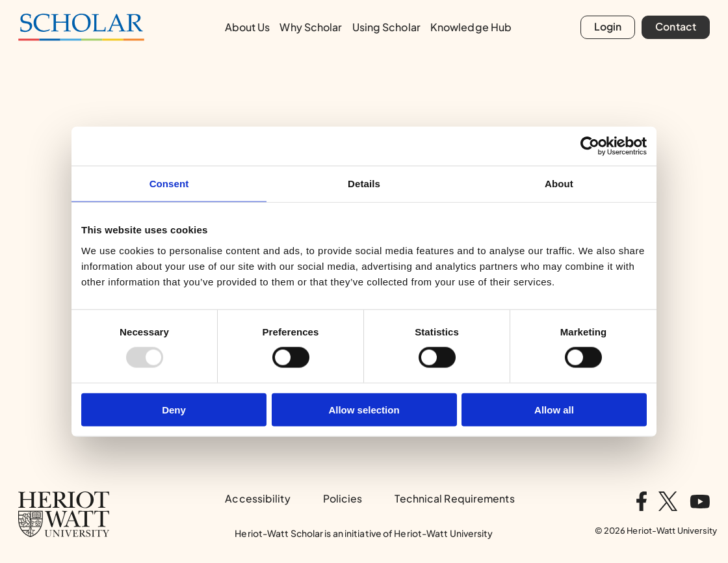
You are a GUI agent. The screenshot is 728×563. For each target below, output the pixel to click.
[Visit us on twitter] (668, 501)
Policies (343, 499)
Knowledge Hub (471, 27)
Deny (174, 409)
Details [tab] (364, 184)
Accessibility (257, 499)
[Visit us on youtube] (700, 501)
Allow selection (364, 409)
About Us (248, 27)
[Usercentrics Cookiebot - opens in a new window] (590, 146)
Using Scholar (386, 27)
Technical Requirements (454, 499)
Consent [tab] (169, 184)
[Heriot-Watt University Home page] (64, 514)
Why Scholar (311, 27)
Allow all (554, 409)
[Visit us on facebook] (642, 501)
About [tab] (559, 184)
